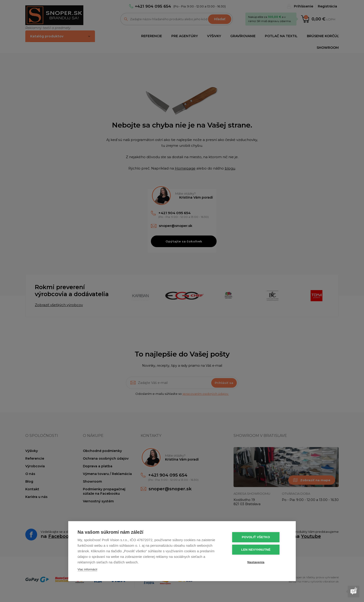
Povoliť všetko (258, 537)
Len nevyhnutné (258, 549)
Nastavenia (258, 562)
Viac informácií (87, 569)
